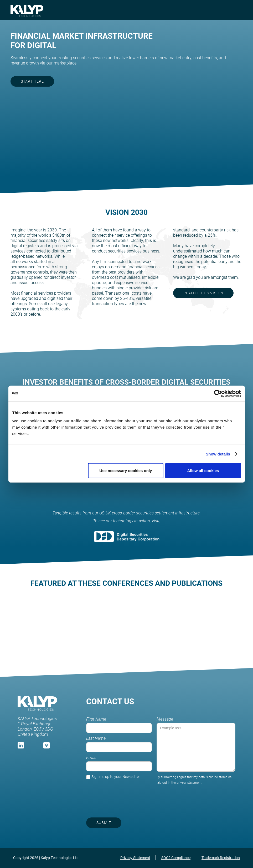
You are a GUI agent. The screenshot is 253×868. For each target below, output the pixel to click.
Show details (218, 454)
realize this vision (203, 293)
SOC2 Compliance (176, 858)
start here (32, 81)
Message (165, 719)
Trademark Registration (221, 858)
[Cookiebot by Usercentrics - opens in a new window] (218, 393)
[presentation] (195, 798)
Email (91, 757)
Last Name (96, 738)
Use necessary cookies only (126, 471)
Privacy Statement (135, 858)
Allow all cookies (203, 471)
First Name (96, 719)
